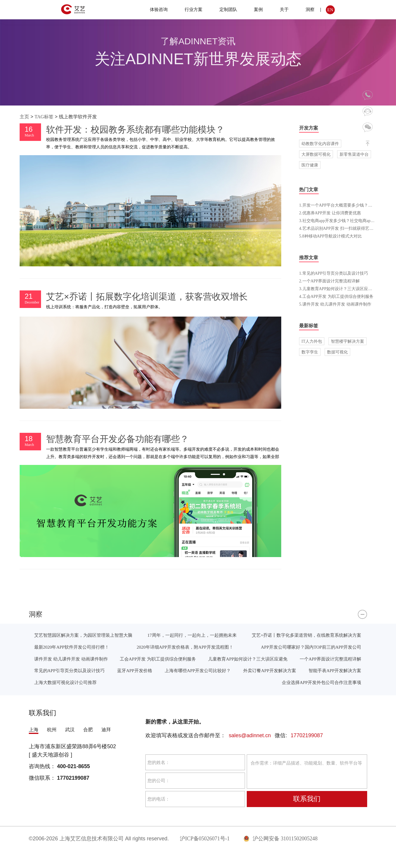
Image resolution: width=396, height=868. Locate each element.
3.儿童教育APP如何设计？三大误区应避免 (338, 289)
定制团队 (228, 9)
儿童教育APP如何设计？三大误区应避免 (248, 659)
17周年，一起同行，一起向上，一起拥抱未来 (192, 635)
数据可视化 (337, 352)
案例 (258, 9)
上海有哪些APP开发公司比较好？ (198, 670)
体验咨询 (159, 9)
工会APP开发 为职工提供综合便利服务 (158, 659)
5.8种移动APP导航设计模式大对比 (330, 236)
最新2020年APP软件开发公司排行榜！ (72, 647)
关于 (284, 9)
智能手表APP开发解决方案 (335, 670)
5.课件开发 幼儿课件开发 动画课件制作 (335, 304)
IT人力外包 (312, 341)
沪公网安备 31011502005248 (280, 839)
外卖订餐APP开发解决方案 (269, 670)
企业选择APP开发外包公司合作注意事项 (322, 682)
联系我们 (307, 799)
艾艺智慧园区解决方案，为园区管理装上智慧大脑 (83, 635)
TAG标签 (44, 117)
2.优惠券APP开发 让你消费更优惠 (330, 213)
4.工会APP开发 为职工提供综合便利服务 (336, 296)
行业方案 (194, 9)
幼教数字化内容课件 (320, 144)
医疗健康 (310, 165)
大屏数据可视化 (316, 154)
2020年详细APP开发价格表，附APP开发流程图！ (185, 647)
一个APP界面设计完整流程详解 (330, 659)
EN (330, 10)
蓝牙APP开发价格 (135, 670)
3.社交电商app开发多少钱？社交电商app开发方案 (344, 221)
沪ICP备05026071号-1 (205, 839)
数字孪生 (310, 352)
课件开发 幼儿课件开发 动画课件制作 (71, 659)
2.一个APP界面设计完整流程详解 (329, 281)
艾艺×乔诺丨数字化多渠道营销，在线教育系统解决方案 (307, 635)
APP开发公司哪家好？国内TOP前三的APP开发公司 (311, 647)
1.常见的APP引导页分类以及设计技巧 (334, 273)
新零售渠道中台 (354, 154)
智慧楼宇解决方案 (348, 341)
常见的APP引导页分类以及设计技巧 (69, 670)
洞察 (310, 9)
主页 (24, 117)
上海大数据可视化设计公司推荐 (65, 682)
